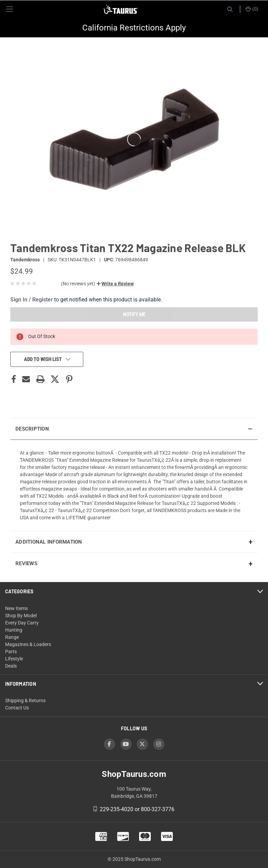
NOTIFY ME (134, 314)
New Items (16, 608)
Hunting (14, 630)
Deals (11, 666)
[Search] (230, 9)
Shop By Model (21, 616)
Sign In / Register (32, 300)
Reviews (26, 563)
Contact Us (17, 708)
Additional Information (49, 542)
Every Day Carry (22, 623)
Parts (11, 652)
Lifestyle (14, 659)
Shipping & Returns (25, 700)
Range (12, 637)
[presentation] (134, 485)
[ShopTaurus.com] (121, 9)
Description (32, 429)
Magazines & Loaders (28, 644)
